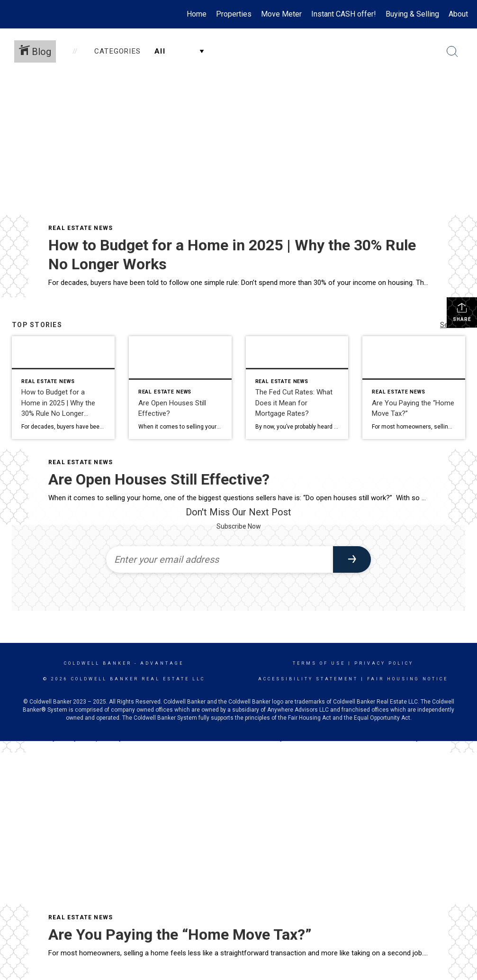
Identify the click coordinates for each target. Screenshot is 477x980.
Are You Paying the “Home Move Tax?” (180, 934)
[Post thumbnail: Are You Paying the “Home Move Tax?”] (414, 388)
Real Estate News (81, 228)
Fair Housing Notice (408, 679)
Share (462, 312)
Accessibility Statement (308, 679)
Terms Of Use (319, 663)
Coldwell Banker (98, 663)
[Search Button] (452, 52)
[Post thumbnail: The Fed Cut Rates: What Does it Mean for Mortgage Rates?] (297, 388)
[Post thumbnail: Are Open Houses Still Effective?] (180, 388)
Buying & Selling (412, 14)
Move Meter (281, 14)
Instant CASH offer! (344, 14)
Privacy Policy (384, 663)
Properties (234, 14)
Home (197, 14)
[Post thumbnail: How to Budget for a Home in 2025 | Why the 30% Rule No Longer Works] (63, 388)
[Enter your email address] (220, 559)
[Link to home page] (14, 14)
